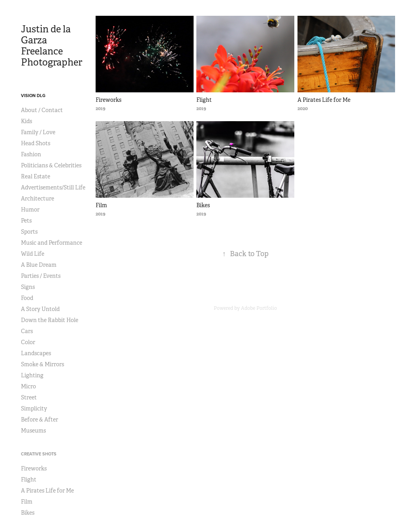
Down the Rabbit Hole (50, 320)
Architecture (38, 199)
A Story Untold (40, 309)
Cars (27, 331)
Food (27, 298)
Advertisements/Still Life (53, 187)
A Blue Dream (39, 265)
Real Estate (36, 176)
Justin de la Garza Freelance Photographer (52, 46)
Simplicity (34, 408)
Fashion (31, 154)
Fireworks (34, 468)
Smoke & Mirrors (42, 364)
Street (29, 397)
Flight (29, 480)
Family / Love (38, 132)
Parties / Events (41, 276)
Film (27, 502)
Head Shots (36, 143)
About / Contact (42, 110)
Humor (30, 210)
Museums (33, 431)
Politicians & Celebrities (51, 165)
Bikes (28, 513)
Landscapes (36, 353)
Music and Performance (52, 243)
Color (28, 342)
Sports (29, 232)
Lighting (32, 375)
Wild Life (33, 254)
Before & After (40, 420)
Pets (26, 221)
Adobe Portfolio (259, 308)
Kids (26, 121)
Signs (28, 287)
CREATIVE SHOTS (39, 454)
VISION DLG (33, 96)
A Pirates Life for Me (47, 491)
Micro (28, 386)
